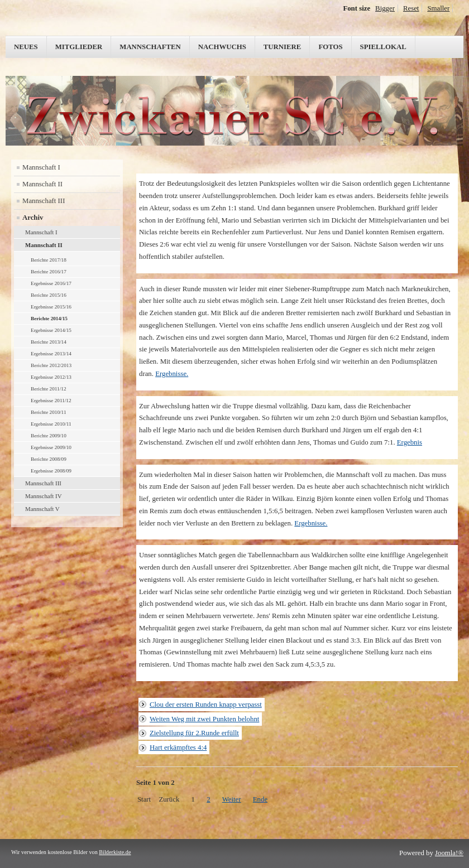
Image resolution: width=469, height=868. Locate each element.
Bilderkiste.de (115, 852)
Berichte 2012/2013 (51, 365)
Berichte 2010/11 (49, 412)
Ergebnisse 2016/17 (51, 283)
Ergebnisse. (172, 374)
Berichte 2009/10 (49, 436)
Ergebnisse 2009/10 (51, 447)
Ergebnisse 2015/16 (51, 307)
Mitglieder (79, 47)
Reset (411, 8)
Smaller (438, 8)
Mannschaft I (41, 167)
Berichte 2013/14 (49, 342)
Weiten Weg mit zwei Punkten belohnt (204, 719)
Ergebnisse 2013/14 (51, 354)
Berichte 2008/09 (49, 459)
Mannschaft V (42, 509)
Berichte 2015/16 (49, 295)
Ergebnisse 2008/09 (51, 471)
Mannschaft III (44, 201)
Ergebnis (410, 442)
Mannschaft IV (44, 496)
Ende (260, 799)
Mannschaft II (42, 184)
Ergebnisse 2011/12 (51, 401)
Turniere (283, 47)
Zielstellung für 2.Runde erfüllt (194, 733)
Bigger (385, 8)
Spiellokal (383, 47)
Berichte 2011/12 (49, 389)
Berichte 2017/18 (49, 260)
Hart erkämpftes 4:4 (178, 748)
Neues (26, 47)
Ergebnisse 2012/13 (51, 377)
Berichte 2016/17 (49, 272)
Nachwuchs (222, 47)
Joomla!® (449, 853)
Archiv (33, 218)
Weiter (232, 799)
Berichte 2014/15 (49, 319)
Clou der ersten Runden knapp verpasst (206, 705)
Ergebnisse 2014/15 (51, 330)
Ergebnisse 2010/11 (51, 424)
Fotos (330, 47)
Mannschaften (150, 47)
